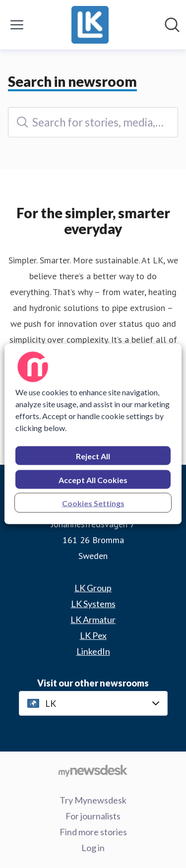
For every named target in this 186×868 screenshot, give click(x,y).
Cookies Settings (93, 503)
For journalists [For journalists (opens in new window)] (93, 816)
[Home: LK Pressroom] (90, 25)
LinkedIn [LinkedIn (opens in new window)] (93, 651)
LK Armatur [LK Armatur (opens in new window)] (93, 620)
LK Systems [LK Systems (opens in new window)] (93, 604)
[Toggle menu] (17, 25)
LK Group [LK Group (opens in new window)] (93, 588)
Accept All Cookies (93, 480)
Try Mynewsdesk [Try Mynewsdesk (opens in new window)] (93, 800)
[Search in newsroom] (172, 25)
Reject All (93, 456)
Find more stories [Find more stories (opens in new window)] (93, 832)
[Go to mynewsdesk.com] (93, 770)
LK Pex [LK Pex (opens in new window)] (93, 635)
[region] (93, 434)
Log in (93, 848)
